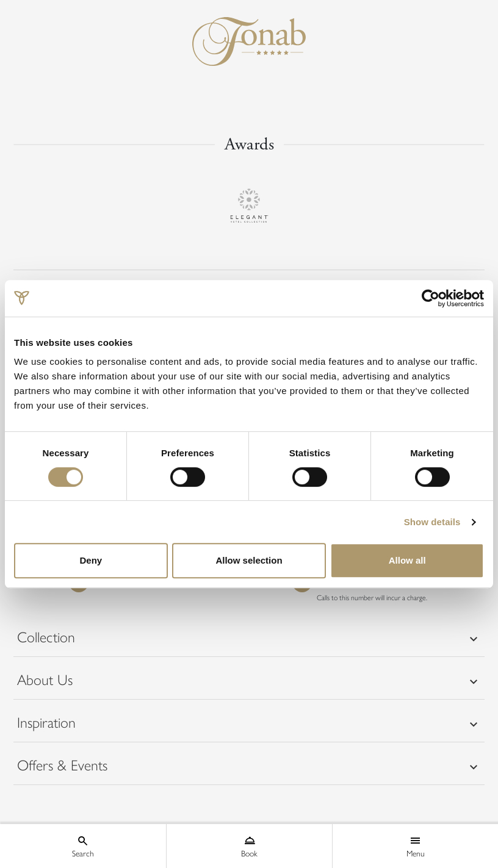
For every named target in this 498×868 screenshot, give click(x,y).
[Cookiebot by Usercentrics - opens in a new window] (431, 298)
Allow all (407, 560)
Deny (91, 560)
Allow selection (249, 560)
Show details (432, 522)
